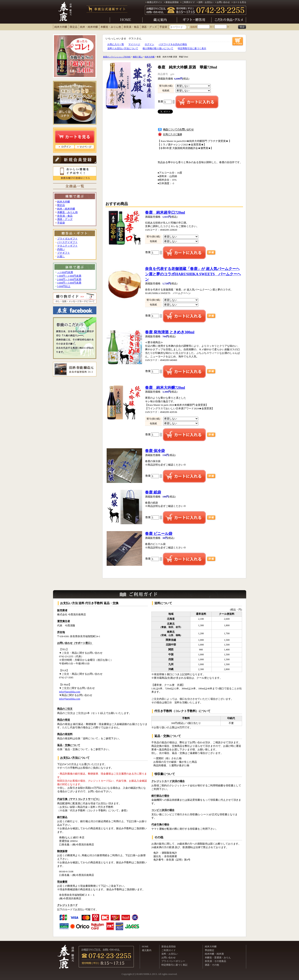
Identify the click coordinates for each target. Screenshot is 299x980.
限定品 (74, 27)
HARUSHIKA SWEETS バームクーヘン (193, 274)
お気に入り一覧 (116, 44)
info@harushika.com (70, 692)
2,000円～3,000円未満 (69, 279)
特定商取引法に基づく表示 (192, 48)
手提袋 (163, 27)
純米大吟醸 (61, 27)
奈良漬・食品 (131, 27)
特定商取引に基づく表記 (174, 965)
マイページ (134, 44)
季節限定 (210, 950)
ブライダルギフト (67, 239)
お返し (61, 256)
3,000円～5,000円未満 (69, 283)
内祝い (61, 249)
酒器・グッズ (149, 27)
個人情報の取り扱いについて (158, 48)
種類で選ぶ (138, 57)
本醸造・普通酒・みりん (218, 958)
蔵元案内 (147, 950)
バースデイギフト (67, 242)
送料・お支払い (206, 2)
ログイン (149, 44)
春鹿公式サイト (155, 2)
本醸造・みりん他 (111, 27)
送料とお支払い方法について (123, 48)
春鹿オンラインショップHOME (117, 57)
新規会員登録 (172, 2)
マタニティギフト (67, 246)
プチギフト (64, 253)
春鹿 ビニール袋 (159, 534)
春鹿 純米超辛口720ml (165, 212)
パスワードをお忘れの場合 (173, 44)
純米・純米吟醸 (89, 27)
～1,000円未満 (65, 272)
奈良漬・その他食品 (215, 961)
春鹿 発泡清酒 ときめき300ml (170, 332)
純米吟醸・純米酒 (214, 954)
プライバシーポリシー (173, 961)
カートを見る (240, 2)
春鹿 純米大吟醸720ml (165, 388)
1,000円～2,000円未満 (69, 276)
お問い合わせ (223, 2)
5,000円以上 (64, 286)
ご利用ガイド (188, 2)
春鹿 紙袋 (153, 492)
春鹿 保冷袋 (155, 451)
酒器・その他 (212, 965)
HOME (145, 947)
